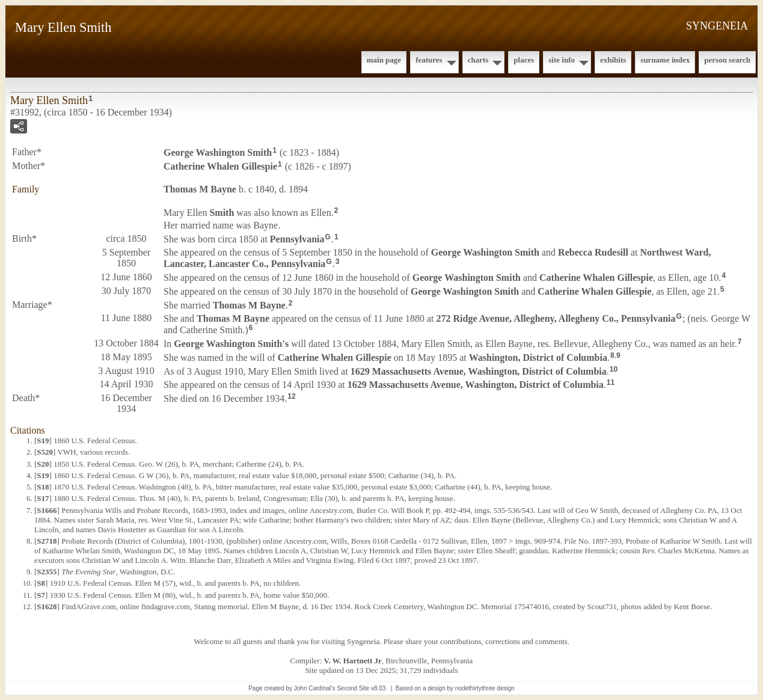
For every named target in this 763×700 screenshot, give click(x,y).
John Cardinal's (315, 688)
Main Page (384, 60)
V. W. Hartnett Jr (353, 661)
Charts (478, 60)
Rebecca (593, 252)
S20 (43, 464)
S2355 (47, 572)
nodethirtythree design (485, 688)
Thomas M (200, 189)
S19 (43, 441)
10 (614, 369)
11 (611, 382)
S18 (43, 487)
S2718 (47, 541)
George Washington (218, 152)
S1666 (47, 510)
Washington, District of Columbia (538, 358)
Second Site (353, 688)
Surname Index (665, 60)
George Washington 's (231, 344)
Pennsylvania (297, 239)
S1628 (47, 606)
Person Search (727, 60)
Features (429, 60)
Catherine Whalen (220, 166)
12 (291, 396)
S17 (43, 498)
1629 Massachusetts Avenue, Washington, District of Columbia (479, 371)
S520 (45, 452)
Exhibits (613, 60)
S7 (41, 595)
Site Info (562, 60)
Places (524, 60)
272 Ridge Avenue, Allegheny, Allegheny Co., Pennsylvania (556, 318)
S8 (41, 583)
